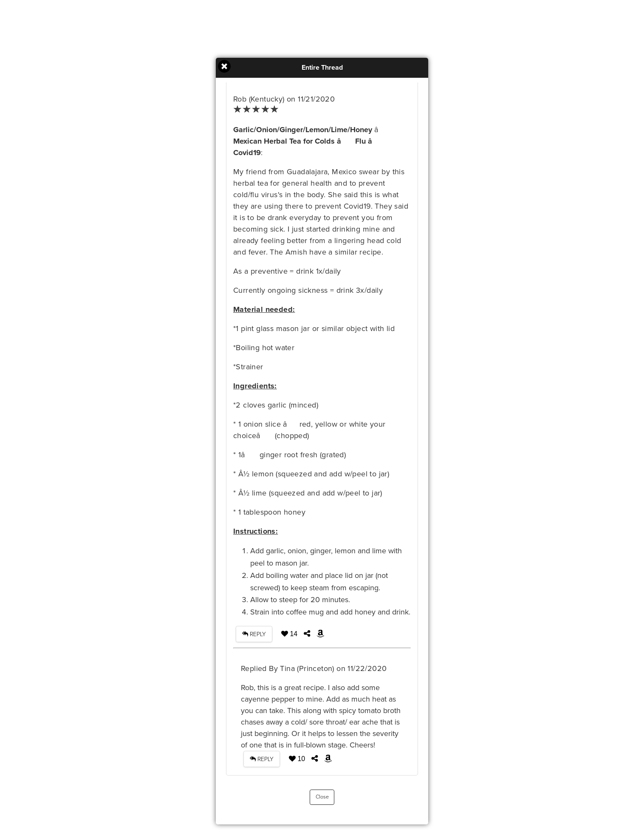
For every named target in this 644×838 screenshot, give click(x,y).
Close (224, 66)
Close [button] (322, 797)
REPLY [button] (254, 634)
